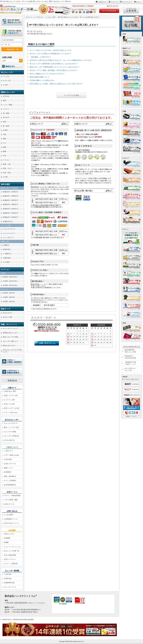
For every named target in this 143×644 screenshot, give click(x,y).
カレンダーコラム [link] (10, 587)
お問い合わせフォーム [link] (11, 523)
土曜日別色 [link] (7, 258)
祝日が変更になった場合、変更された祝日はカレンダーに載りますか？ (56, 84)
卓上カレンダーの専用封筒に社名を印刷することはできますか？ (54, 64)
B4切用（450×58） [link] (9, 293)
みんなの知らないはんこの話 (130, 369)
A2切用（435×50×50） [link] (10, 281)
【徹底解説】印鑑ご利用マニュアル (130, 363)
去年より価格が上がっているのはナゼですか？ (47, 74)
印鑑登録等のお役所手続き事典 (130, 357)
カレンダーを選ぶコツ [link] (10, 341)
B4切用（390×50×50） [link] (10, 277)
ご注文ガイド (102, 2)
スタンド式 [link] (7, 81)
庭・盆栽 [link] (6, 126)
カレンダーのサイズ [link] (11, 423)
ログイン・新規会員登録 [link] (12, 495)
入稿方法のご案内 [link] (10, 391)
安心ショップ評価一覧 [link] (11, 551)
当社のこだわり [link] (9, 534)
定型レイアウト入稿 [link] (11, 396)
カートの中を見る (109, 11)
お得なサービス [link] (9, 504)
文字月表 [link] (6, 96)
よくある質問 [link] (9, 515)
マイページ (114, 2)
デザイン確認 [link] (12, 455)
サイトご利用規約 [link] (10, 481)
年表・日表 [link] (7, 173)
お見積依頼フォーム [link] (11, 519)
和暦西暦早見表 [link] (9, 583)
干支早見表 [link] (8, 574)
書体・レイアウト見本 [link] (11, 427)
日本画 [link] (5, 130)
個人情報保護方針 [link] (10, 485)
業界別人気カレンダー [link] (10, 333)
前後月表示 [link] (7, 249)
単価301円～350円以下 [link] (11, 200)
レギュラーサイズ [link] (9, 229)
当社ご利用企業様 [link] (10, 555)
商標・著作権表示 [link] (10, 476)
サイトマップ (126, 2)
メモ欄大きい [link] (7, 254)
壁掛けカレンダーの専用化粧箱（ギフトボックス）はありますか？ (55, 67)
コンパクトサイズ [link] (9, 233)
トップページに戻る (71, 95)
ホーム (138, 2)
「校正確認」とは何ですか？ (40, 57)
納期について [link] (9, 468)
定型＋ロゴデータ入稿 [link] (11, 408)
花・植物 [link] (6, 113)
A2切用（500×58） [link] (9, 297)
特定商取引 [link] (8, 472)
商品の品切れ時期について (40, 77)
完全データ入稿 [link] (9, 404)
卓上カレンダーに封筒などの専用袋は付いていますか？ (50, 54)
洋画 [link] (4, 134)
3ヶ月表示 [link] (6, 262)
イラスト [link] (6, 109)
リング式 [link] (6, 76)
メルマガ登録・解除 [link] (11, 500)
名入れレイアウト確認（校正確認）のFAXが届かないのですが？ (54, 70)
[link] (12, 72)
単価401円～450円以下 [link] (11, 209)
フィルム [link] (6, 160)
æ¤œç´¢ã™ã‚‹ (12, 49)
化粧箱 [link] (3, 273)
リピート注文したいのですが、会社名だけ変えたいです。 (51, 50)
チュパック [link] (5, 289)
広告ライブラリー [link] (10, 559)
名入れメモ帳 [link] (7, 317)
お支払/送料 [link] (8, 459)
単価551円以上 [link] (8, 221)
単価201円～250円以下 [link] (11, 192)
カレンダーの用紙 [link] (10, 432)
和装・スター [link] (7, 168)
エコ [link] (4, 143)
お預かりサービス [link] (10, 464)
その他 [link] (5, 85)
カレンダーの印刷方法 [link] (11, 436)
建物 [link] (4, 151)
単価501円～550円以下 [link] (11, 217)
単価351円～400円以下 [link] (11, 204)
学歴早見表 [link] (8, 579)
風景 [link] (4, 100)
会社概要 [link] (7, 538)
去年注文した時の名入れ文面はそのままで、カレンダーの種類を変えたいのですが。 (61, 60)
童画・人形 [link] (7, 164)
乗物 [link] (4, 139)
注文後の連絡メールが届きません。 (43, 80)
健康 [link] (4, 147)
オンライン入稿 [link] (9, 400)
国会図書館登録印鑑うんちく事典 (130, 351)
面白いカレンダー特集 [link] (10, 337)
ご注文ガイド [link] (9, 451)
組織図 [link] (6, 542)
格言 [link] (4, 122)
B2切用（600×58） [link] (9, 301)
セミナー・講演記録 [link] (11, 564)
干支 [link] (4, 156)
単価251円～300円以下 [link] (11, 196)
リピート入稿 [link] (11, 412)
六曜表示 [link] (6, 245)
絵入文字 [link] (6, 117)
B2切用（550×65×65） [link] (10, 285)
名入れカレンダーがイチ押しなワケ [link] (13, 351)
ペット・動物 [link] (7, 105)
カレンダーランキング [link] (10, 328)
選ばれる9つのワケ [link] (9, 346)
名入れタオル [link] (7, 313)
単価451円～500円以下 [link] (11, 213)
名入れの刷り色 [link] (9, 440)
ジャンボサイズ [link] (8, 237)
